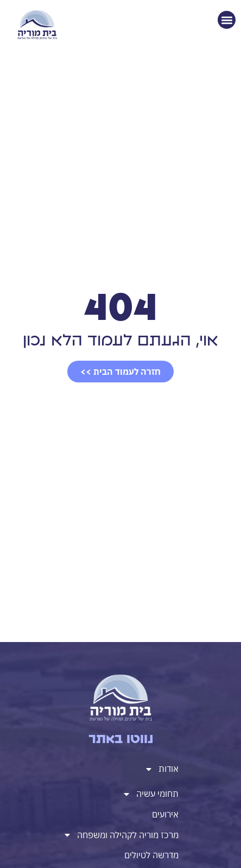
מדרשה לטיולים (151, 855)
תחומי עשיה (150, 794)
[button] (227, 20)
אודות (161, 769)
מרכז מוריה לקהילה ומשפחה (121, 835)
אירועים (165, 814)
